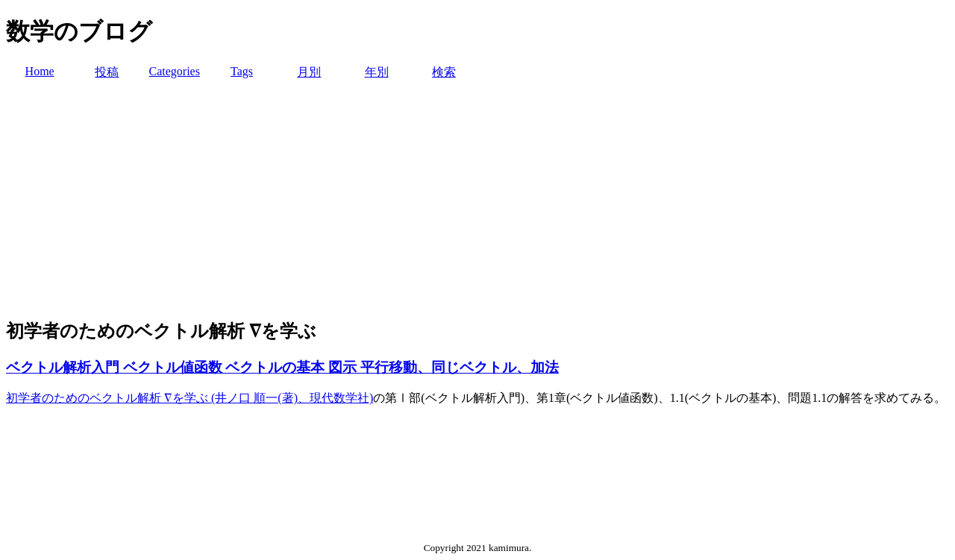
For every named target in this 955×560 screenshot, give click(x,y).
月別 (309, 72)
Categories (174, 71)
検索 (444, 72)
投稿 (107, 72)
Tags (242, 71)
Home (40, 71)
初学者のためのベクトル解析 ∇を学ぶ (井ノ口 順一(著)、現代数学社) (190, 398)
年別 (377, 72)
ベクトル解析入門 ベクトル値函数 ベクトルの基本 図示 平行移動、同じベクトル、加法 (282, 367)
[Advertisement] (477, 200)
